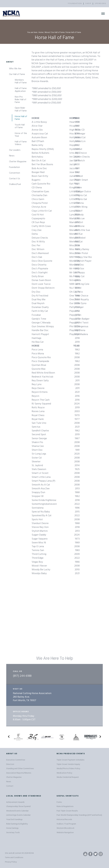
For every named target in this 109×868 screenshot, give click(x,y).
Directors (10, 764)
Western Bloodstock (65, 828)
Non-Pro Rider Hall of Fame (21, 100)
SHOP (88, 4)
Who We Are (15, 69)
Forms (59, 802)
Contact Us (15, 179)
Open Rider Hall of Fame (21, 109)
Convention (15, 173)
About (47, 32)
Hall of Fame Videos (21, 143)
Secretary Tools (13, 833)
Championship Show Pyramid (18, 806)
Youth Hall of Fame (20, 126)
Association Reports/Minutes (19, 773)
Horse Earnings (12, 828)
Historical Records (64, 820)
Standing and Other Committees (20, 769)
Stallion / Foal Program (66, 824)
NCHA (31, 853)
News (12, 156)
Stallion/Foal (15, 184)
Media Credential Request (68, 777)
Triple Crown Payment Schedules (70, 760)
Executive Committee (16, 760)
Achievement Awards (15, 802)
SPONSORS (100, 4)
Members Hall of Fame (21, 81)
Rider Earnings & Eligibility (17, 824)
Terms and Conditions (14, 858)
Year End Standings (14, 820)
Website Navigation (65, 833)
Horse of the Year (21, 135)
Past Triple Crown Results (67, 811)
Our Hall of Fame (58, 32)
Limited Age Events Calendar (18, 815)
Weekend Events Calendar (17, 811)
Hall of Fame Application (21, 90)
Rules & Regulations (65, 806)
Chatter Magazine (18, 162)
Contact (10, 786)
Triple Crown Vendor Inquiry (68, 764)
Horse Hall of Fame (21, 118)
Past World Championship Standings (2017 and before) (79, 815)
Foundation (14, 167)
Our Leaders (15, 150)
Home (41, 32)
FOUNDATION (75, 4)
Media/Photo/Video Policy (68, 769)
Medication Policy (64, 773)
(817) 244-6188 (22, 676)
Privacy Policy (11, 862)
